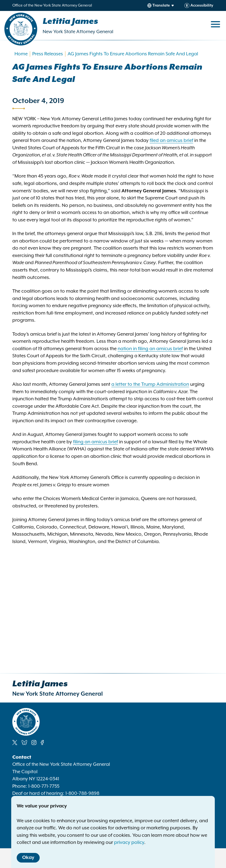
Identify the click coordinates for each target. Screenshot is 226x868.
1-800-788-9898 (82, 793)
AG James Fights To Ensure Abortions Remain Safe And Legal (133, 54)
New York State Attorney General (78, 32)
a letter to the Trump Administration (150, 384)
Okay (28, 858)
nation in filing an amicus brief (150, 349)
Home (21, 54)
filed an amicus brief (171, 141)
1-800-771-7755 (44, 786)
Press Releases (48, 54)
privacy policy (129, 843)
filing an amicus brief (95, 442)
